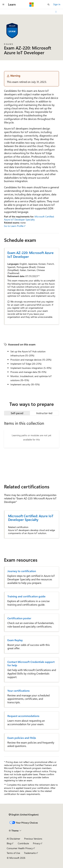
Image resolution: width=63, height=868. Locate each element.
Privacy (37, 843)
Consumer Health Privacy (20, 848)
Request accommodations (23, 716)
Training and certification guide (26, 596)
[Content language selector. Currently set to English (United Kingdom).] (24, 815)
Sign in (57, 4)
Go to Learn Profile (14, 226)
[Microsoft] (32, 5)
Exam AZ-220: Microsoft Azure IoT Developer (30, 254)
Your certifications (18, 691)
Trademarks (30, 853)
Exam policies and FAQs (22, 738)
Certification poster (19, 618)
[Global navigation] (3, 5)
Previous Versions (33, 839)
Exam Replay (15, 640)
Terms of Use (13, 853)
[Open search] (49, 5)
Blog (9, 843)
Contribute (23, 843)
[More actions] (56, 12)
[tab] (17, 413)
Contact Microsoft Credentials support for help (31, 664)
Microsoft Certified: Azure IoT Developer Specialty (29, 218)
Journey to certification (22, 571)
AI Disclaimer (13, 839)
